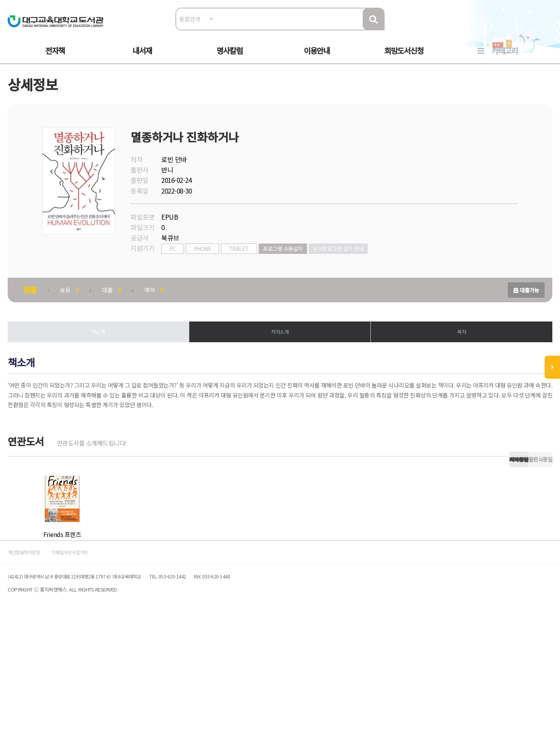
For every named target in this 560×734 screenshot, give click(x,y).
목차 (459, 353)
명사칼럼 (230, 58)
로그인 (543, 29)
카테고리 (505, 58)
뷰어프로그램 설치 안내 (342, 268)
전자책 (55, 58)
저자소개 (280, 353)
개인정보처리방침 (35, 660)
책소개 (101, 353)
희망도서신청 (404, 58)
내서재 (142, 58)
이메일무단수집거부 (97, 660)
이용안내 (317, 58)
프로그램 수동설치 (287, 268)
